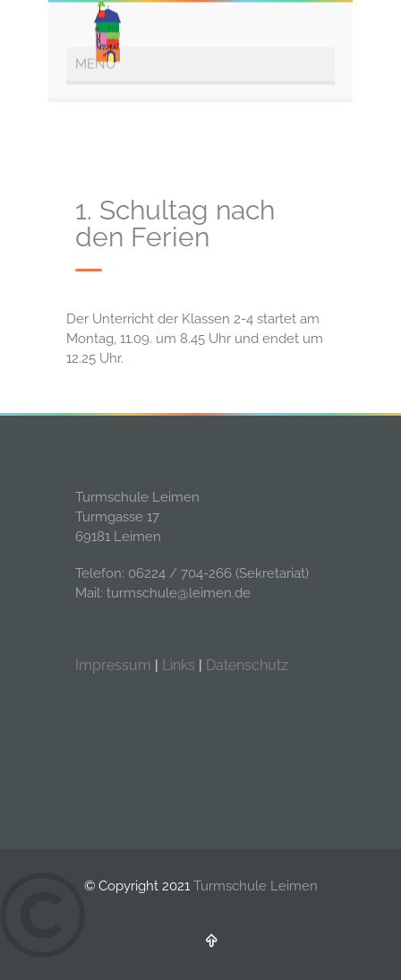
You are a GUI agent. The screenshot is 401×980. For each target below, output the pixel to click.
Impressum (113, 665)
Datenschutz (247, 665)
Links (179, 665)
